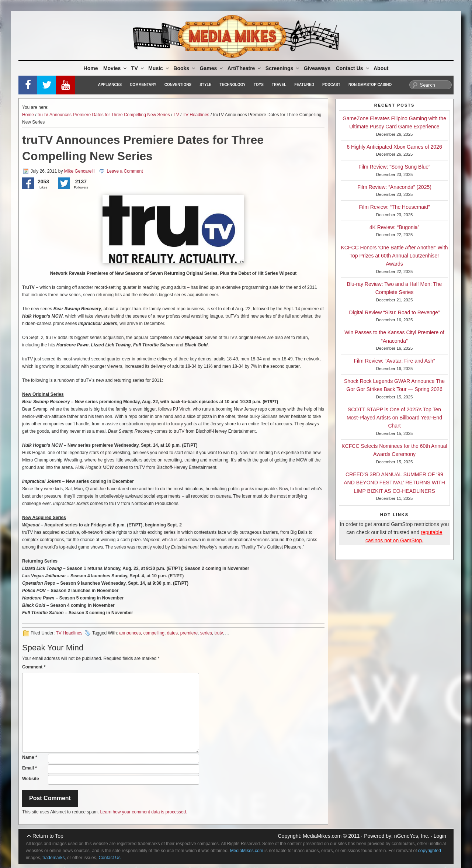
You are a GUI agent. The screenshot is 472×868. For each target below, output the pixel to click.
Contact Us (353, 68)
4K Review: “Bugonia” (394, 227)
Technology (232, 85)
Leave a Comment (125, 171)
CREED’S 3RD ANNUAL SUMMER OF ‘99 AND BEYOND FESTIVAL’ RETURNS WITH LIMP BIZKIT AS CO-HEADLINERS (394, 483)
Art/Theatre (245, 68)
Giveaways (317, 68)
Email (29, 768)
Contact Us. (110, 858)
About (381, 68)
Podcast (331, 85)
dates (172, 633)
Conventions (178, 85)
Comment (34, 667)
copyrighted (430, 851)
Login (440, 836)
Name (30, 757)
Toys (259, 85)
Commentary (143, 85)
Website (31, 779)
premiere (189, 633)
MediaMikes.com (322, 836)
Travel (279, 85)
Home (91, 68)
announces (130, 633)
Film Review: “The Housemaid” (394, 207)
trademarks (53, 858)
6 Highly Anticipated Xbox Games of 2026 (394, 147)
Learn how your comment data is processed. (143, 812)
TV (138, 68)
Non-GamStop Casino (370, 85)
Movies (115, 68)
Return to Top (48, 836)
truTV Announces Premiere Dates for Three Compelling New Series (104, 115)
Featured (304, 85)
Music (159, 68)
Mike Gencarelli (79, 171)
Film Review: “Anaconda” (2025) (394, 187)
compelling (154, 633)
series (206, 633)
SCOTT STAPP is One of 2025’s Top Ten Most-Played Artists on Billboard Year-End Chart (394, 418)
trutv (218, 633)
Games (212, 68)
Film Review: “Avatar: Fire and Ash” (395, 361)
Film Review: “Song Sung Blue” (394, 167)
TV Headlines (196, 115)
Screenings (283, 68)
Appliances (110, 85)
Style (205, 85)
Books (185, 68)
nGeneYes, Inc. (412, 836)
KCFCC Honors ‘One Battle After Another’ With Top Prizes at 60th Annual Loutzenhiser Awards (394, 256)
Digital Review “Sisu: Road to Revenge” (395, 312)
